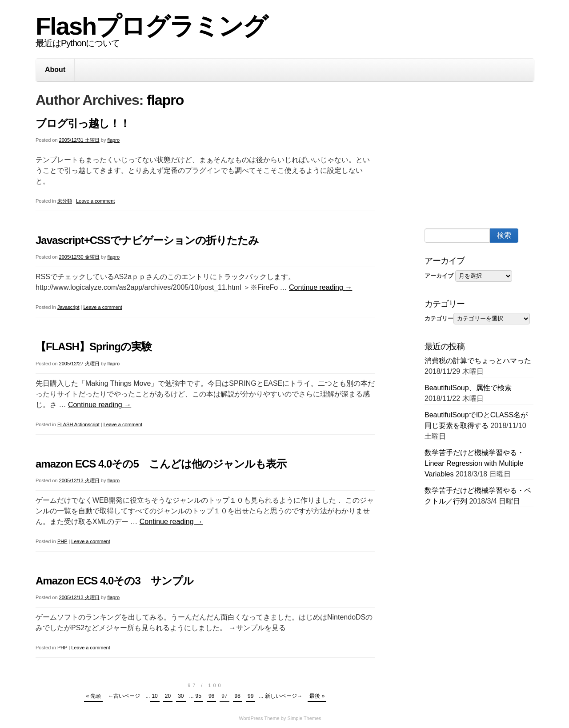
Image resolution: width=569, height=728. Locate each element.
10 (154, 696)
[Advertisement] (491, 157)
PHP (62, 541)
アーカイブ (439, 276)
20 (168, 696)
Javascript (68, 307)
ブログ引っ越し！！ (83, 123)
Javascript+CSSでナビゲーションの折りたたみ (147, 240)
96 (211, 696)
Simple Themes (304, 718)
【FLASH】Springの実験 (94, 346)
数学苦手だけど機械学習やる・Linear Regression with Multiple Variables (474, 463)
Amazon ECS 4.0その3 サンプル (114, 581)
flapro (165, 100)
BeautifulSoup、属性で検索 (468, 388)
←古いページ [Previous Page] (124, 696)
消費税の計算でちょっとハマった (478, 361)
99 (250, 696)
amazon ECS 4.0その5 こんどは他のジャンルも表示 (161, 464)
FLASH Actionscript (78, 424)
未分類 (65, 201)
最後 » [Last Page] (317, 696)
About (55, 70)
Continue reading (321, 287)
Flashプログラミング (151, 26)
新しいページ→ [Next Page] (284, 696)
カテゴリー (439, 318)
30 (181, 696)
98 (238, 696)
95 (198, 696)
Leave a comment (95, 201)
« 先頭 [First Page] (93, 696)
